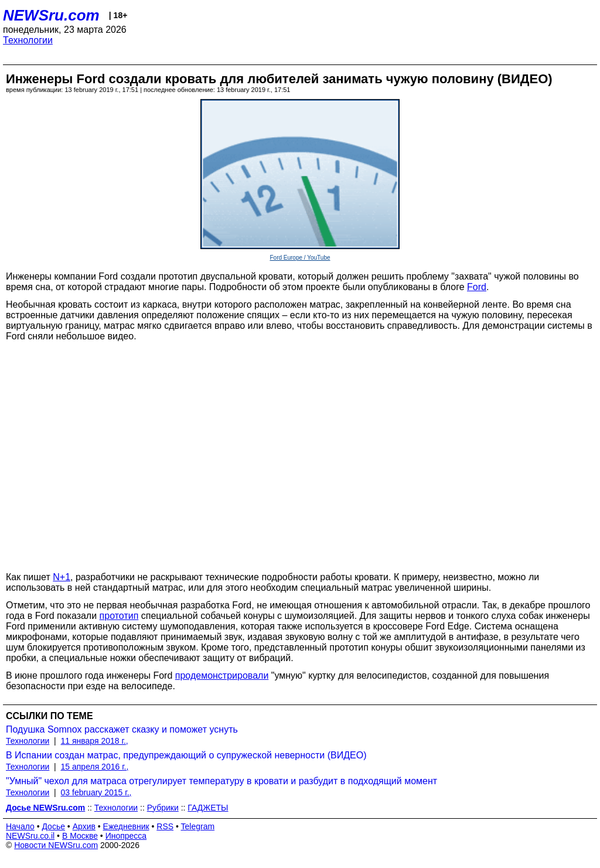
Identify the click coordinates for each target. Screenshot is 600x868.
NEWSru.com (51, 15)
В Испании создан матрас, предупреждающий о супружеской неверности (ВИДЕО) (186, 755)
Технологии (28, 40)
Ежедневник (126, 826)
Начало (20, 826)
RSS (165, 826)
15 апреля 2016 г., (95, 767)
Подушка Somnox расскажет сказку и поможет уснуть (122, 729)
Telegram (198, 826)
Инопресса (126, 836)
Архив (84, 826)
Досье (53, 826)
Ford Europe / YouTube (300, 258)
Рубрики (163, 808)
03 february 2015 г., (96, 792)
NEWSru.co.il (30, 836)
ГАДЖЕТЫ (208, 808)
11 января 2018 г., (95, 741)
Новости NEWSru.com (56, 845)
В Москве (80, 836)
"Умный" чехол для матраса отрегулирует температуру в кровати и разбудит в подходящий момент (221, 781)
